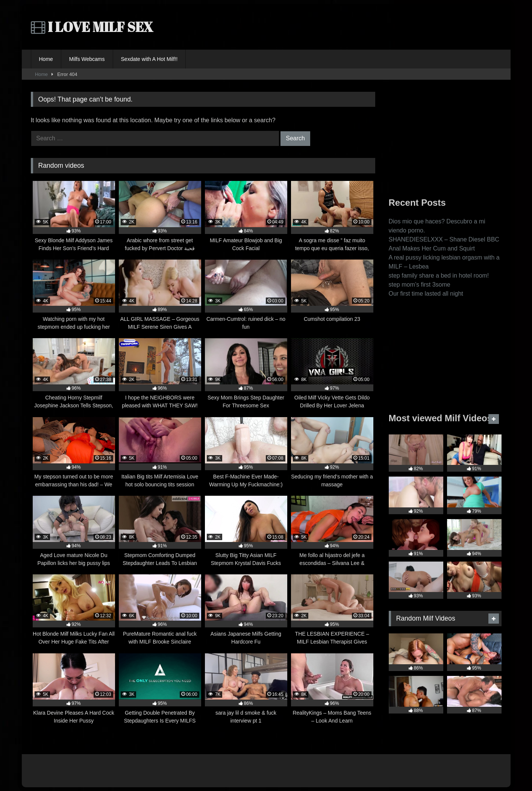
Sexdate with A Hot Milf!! (149, 59)
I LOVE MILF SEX (92, 27)
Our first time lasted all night (426, 294)
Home (46, 59)
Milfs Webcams (87, 59)
